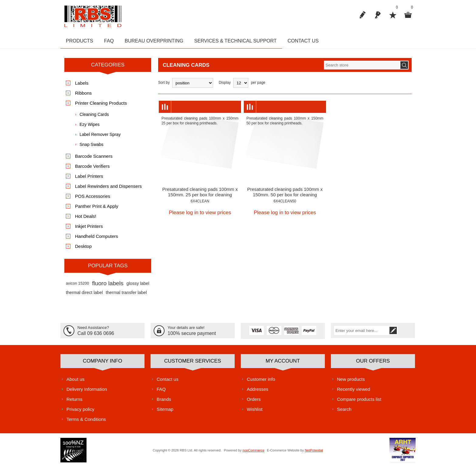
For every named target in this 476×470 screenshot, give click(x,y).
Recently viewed (354, 392)
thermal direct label (84, 296)
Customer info (261, 382)
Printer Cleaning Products (101, 106)
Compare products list (359, 402)
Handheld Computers (97, 239)
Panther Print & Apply (97, 209)
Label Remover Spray (100, 137)
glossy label (138, 286)
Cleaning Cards (94, 117)
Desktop (83, 249)
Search (344, 412)
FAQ (161, 392)
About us (75, 382)
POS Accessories (93, 199)
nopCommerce (253, 453)
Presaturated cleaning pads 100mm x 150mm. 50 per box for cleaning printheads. (285, 198)
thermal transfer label (126, 296)
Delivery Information (87, 392)
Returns (75, 402)
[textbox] (362, 68)
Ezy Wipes (90, 127)
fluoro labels (108, 286)
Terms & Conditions (86, 422)
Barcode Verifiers (92, 169)
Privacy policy (80, 412)
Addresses (258, 392)
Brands (164, 402)
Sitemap (165, 412)
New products (351, 382)
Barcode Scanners (94, 159)
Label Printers (89, 179)
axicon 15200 (77, 286)
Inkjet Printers (89, 229)
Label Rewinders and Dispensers (108, 189)
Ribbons (83, 96)
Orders (254, 402)
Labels (82, 86)
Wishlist (255, 412)
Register (362, 15)
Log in (378, 15)
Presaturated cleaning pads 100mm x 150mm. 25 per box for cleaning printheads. (200, 198)
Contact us (168, 382)
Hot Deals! (86, 219)
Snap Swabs (92, 147)
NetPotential (314, 453)
